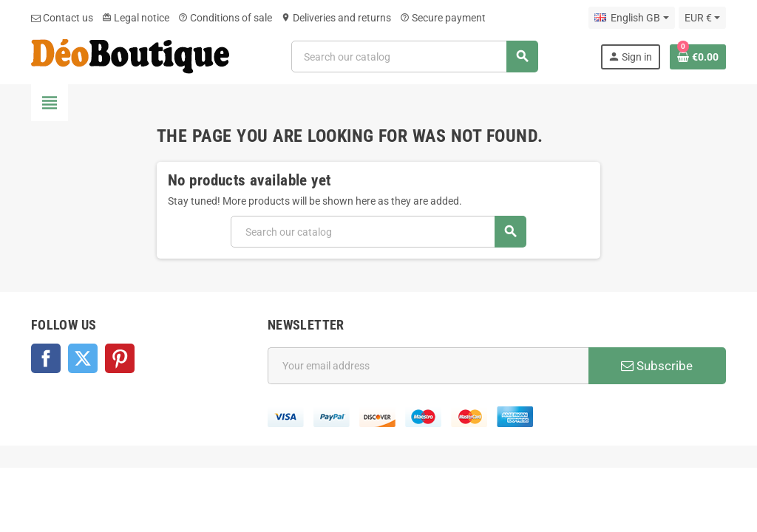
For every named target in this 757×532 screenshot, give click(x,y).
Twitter (83, 358)
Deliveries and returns (336, 18)
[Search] (414, 57)
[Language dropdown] (631, 18)
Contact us (62, 18)
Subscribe (657, 366)
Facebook (46, 358)
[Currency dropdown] (702, 18)
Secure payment (443, 18)
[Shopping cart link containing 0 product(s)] (698, 57)
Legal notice (136, 18)
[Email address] (428, 366)
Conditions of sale (225, 18)
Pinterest (120, 358)
